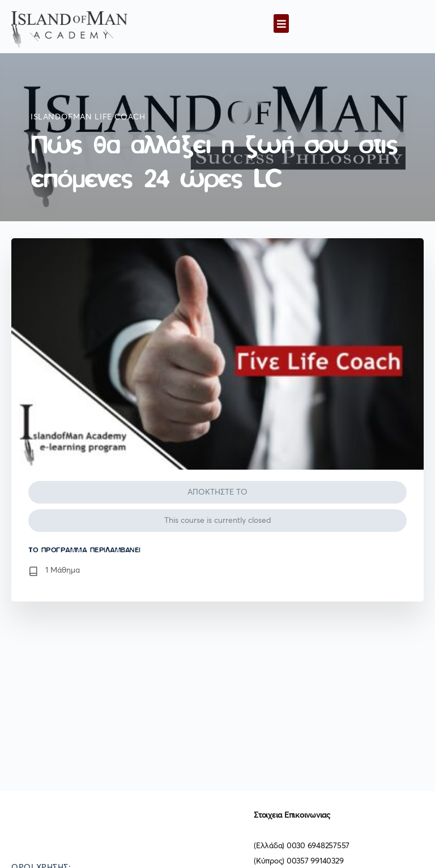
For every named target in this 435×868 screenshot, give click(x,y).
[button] (281, 23)
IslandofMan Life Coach (88, 117)
